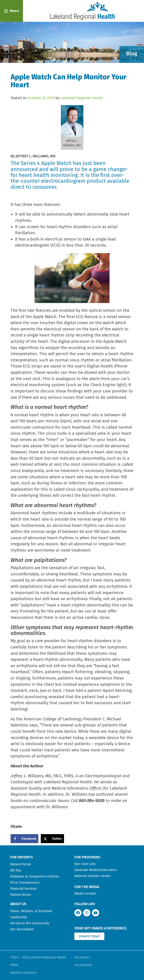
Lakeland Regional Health (82, 98)
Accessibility (83, 965)
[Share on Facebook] (24, 839)
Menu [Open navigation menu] (11, 11)
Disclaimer (82, 957)
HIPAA (14, 965)
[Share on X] (52, 839)
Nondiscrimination (23, 973)
